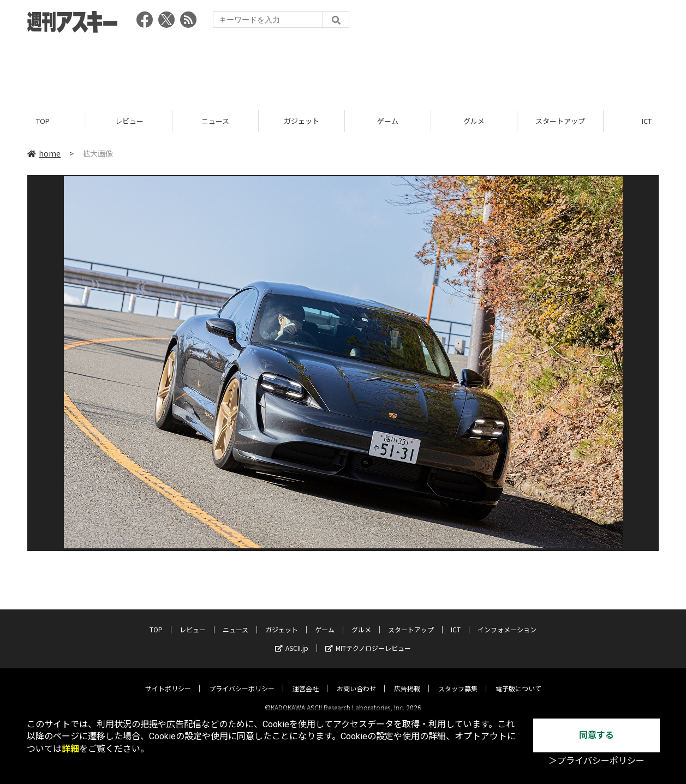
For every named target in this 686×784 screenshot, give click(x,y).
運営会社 (306, 679)
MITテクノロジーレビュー (368, 639)
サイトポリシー (168, 679)
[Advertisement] (343, 68)
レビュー (129, 121)
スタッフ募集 (458, 679)
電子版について (518, 679)
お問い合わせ (356, 679)
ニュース (215, 121)
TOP (43, 121)
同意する (596, 735)
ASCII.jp (292, 639)
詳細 (70, 749)
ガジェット (302, 121)
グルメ (474, 121)
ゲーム (388, 121)
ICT (456, 620)
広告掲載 (407, 679)
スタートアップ (560, 121)
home (44, 154)
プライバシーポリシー (242, 679)
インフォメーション (507, 620)
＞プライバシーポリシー (596, 761)
